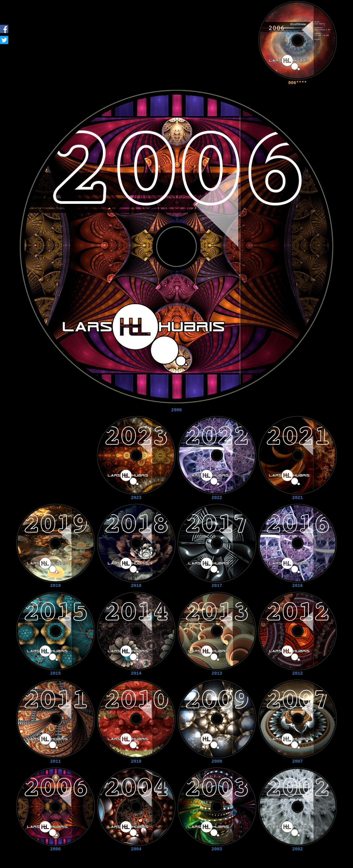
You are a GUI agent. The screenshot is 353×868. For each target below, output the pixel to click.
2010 (136, 762)
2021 (298, 498)
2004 (136, 849)
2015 (55, 674)
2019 (55, 586)
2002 (298, 849)
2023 (136, 498)
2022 (217, 498)
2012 (298, 674)
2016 (298, 586)
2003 (217, 849)
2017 (217, 586)
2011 (55, 762)
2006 (176, 410)
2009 (217, 762)
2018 (136, 586)
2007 (298, 762)
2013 (217, 674)
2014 (136, 674)
